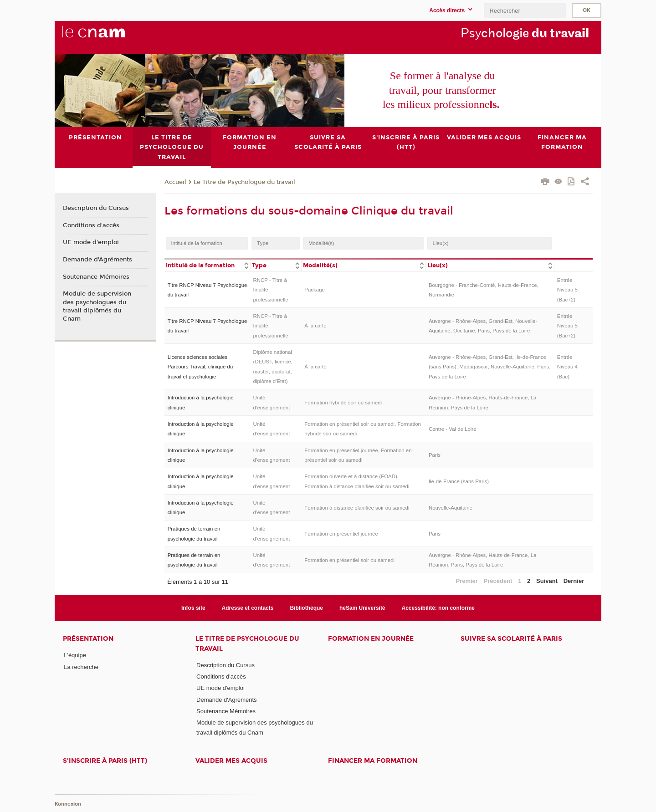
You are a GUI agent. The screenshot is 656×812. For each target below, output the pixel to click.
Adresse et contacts (248, 608)
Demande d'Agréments (97, 260)
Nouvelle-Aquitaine (451, 507)
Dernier (574, 580)
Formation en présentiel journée (341, 534)
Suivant (547, 580)
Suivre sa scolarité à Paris (511, 639)
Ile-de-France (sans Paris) (459, 481)
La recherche (81, 666)
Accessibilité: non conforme (438, 608)
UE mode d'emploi (91, 242)
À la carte (315, 326)
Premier (466, 580)
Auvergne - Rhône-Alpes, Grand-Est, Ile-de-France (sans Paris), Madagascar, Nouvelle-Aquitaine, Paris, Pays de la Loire (490, 366)
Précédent (498, 580)
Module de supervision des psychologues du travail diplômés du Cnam (97, 306)
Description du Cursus (96, 208)
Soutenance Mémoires (96, 276)
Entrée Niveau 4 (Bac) (567, 366)
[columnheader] (207, 265)
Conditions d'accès (91, 225)
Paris (435, 455)
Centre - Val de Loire (453, 429)
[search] (525, 11)
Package (315, 290)
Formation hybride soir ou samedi (343, 403)
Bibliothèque (306, 608)
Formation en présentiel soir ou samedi (349, 560)
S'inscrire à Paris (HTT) (105, 761)
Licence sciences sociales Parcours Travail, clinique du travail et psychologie (200, 366)
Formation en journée (371, 639)
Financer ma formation (373, 761)
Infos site (193, 608)
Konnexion (68, 804)
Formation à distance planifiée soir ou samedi (357, 507)
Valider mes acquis (231, 761)
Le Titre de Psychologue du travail (244, 182)
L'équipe (75, 655)
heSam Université (362, 608)
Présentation (88, 639)
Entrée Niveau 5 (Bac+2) (567, 290)
